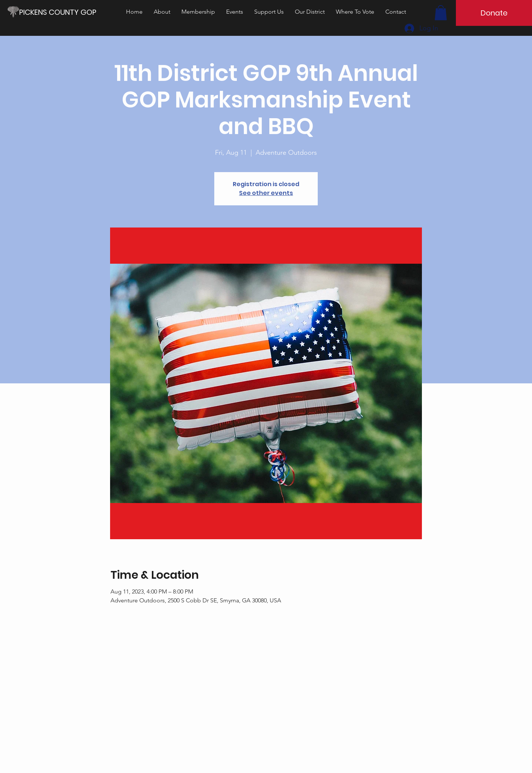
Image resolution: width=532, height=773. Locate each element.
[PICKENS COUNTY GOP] (61, 12)
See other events (266, 193)
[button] (441, 13)
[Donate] (494, 13)
